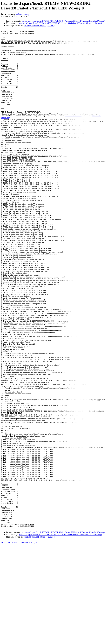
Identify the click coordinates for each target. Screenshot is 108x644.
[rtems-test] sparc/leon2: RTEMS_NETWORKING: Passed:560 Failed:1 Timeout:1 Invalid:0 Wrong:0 (64, 21)
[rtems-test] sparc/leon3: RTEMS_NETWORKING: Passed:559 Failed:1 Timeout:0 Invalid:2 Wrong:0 (60, 23)
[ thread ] (34, 25)
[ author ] (51, 25)
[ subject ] (42, 25)
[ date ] (27, 25)
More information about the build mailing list (20, 642)
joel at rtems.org (22, 14)
